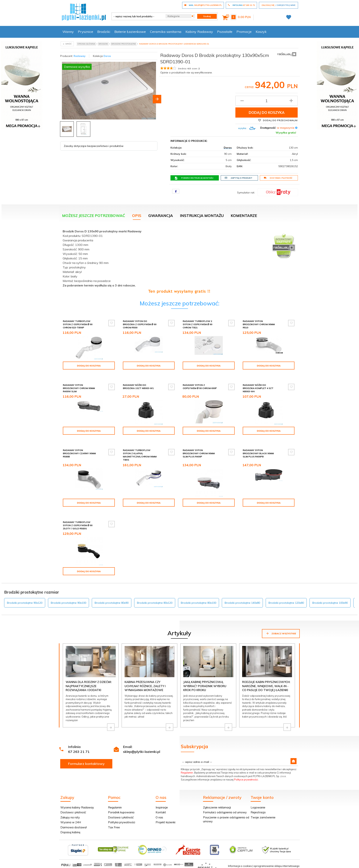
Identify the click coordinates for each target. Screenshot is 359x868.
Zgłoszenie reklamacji (217, 807)
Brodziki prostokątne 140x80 (242, 603)
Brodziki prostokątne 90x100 (68, 603)
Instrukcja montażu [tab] (202, 216)
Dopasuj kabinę (70, 832)
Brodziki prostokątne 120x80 (286, 603)
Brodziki (104, 32)
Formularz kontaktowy (86, 764)
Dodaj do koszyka (267, 113)
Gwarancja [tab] (161, 216)
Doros (107, 56)
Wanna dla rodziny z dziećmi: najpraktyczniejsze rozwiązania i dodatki (89, 686)
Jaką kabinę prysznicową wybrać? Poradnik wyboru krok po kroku (205, 686)
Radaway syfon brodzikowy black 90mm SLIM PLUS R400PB (258, 453)
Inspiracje (162, 807)
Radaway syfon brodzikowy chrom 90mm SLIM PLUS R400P (199, 453)
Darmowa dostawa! (74, 827)
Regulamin (187, 773)
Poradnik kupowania (121, 812)
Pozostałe (225, 32)
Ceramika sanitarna (166, 32)
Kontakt (161, 812)
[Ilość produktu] (267, 101)
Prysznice (86, 32)
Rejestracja (258, 812)
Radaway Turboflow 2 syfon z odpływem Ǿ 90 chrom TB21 (197, 324)
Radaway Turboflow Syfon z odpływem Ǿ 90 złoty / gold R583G (78, 525)
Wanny (68, 32)
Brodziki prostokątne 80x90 (112, 603)
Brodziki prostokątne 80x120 (155, 603)
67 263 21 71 (79, 752)
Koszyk (261, 32)
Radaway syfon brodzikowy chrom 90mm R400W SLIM (79, 388)
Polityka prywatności (122, 822)
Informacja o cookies (240, 866)
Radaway (79, 56)
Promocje (244, 32)
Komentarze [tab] (244, 216)
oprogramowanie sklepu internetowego (277, 866)
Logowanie (258, 807)
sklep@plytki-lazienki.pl (142, 752)
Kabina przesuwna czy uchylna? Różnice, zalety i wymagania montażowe (145, 686)
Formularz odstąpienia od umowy (225, 812)
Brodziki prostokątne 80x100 (199, 603)
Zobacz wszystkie (281, 633)
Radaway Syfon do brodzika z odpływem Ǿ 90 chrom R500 (140, 324)
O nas (159, 817)
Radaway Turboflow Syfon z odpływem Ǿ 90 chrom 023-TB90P (78, 324)
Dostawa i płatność (278, 178)
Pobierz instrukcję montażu (194, 178)
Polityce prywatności (246, 780)
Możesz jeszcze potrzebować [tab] (94, 216)
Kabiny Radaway (199, 32)
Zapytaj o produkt (238, 178)
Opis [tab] (137, 216)
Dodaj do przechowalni (278, 120)
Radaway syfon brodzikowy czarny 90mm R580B (79, 453)
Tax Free (114, 827)
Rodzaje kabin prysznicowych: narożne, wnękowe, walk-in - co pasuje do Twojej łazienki (266, 686)
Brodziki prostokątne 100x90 (330, 603)
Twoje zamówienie (263, 817)
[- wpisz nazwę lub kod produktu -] (137, 16)
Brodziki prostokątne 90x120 (25, 603)
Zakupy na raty (70, 817)
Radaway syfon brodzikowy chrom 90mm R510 (259, 324)
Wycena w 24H (71, 822)
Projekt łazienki (165, 822)
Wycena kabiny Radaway (77, 807)
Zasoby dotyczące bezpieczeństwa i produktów (94, 146)
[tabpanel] (179, 260)
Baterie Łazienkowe (130, 32)
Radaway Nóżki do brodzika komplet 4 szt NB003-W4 (258, 388)
